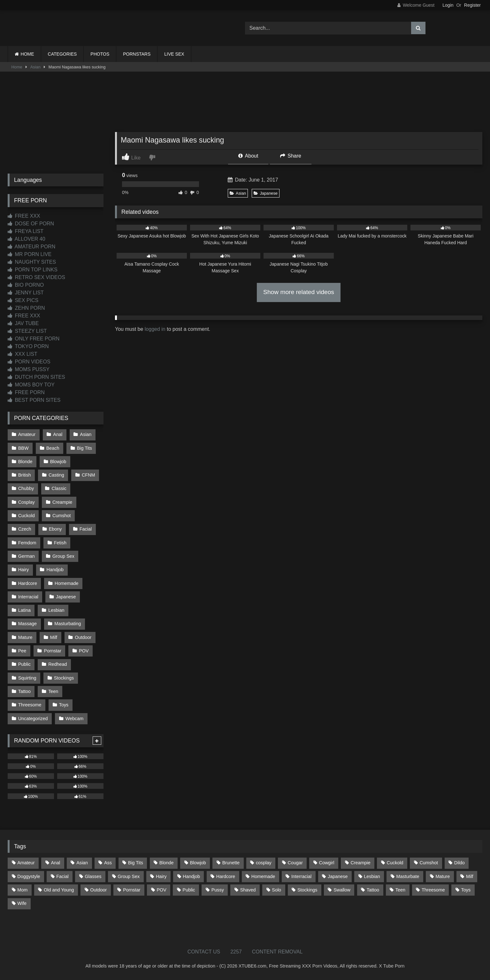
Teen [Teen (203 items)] (400, 890)
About (248, 156)
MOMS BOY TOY (31, 385)
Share (291, 156)
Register (472, 5)
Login (448, 5)
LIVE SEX (174, 54)
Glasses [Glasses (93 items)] (93, 876)
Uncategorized (33, 719)
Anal (58, 434)
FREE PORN (26, 392)
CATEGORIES (62, 54)
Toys (64, 705)
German (27, 556)
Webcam (75, 719)
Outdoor (83, 637)
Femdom (27, 543)
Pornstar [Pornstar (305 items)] (132, 890)
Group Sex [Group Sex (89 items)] (129, 876)
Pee (22, 651)
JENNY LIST (26, 293)
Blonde (25, 462)
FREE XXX (24, 216)
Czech (25, 529)
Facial (86, 529)
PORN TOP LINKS (33, 270)
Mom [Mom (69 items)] (22, 890)
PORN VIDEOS (29, 362)
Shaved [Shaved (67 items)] (248, 890)
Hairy (24, 570)
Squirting (27, 678)
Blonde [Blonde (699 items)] (167, 863)
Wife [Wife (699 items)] (22, 903)
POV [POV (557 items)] (161, 890)
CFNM (88, 475)
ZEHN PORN (26, 308)
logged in (155, 329)
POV (84, 651)
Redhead (57, 664)
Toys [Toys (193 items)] (466, 890)
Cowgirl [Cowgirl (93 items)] (327, 863)
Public (24, 664)
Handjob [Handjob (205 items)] (191, 876)
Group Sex (63, 556)
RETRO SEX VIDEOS (36, 277)
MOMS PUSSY (29, 369)
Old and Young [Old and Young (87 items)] (59, 890)
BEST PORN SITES (34, 400)
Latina (24, 610)
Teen (53, 691)
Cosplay (27, 502)
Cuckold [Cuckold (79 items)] (395, 863)
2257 (236, 952)
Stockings (64, 678)
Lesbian (56, 610)
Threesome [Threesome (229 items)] (433, 890)
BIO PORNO (26, 285)
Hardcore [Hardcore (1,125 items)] (226, 876)
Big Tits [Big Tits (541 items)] (136, 863)
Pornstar (53, 651)
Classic (59, 488)
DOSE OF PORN (31, 224)
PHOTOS (100, 54)
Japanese (266, 193)
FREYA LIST (26, 231)
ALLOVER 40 (27, 239)
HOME (27, 54)
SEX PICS (23, 300)
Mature (25, 637)
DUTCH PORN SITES (36, 377)
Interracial (28, 597)
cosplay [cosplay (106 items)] (264, 863)
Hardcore (28, 583)
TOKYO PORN (28, 346)
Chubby (26, 488)
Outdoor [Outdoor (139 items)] (98, 890)
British (25, 475)
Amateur (27, 434)
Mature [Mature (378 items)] (443, 876)
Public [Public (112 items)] (189, 890)
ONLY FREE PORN (34, 339)
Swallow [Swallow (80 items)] (342, 890)
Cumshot (62, 516)
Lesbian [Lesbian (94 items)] (372, 876)
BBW (23, 448)
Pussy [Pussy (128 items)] (218, 890)
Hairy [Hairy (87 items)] (161, 876)
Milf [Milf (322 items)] (470, 876)
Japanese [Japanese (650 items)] (338, 876)
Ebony (55, 529)
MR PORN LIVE (30, 254)
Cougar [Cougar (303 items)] (295, 863)
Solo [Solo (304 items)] (276, 890)
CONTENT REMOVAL (277, 952)
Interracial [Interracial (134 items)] (301, 876)
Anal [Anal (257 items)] (55, 863)
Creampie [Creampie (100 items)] (360, 863)
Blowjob (58, 462)
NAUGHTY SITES (32, 262)
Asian (35, 67)
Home (17, 67)
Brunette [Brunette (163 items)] (231, 863)
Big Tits (84, 448)
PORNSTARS (137, 54)
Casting (56, 475)
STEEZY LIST (27, 331)
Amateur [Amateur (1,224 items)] (26, 863)
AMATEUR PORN (31, 247)
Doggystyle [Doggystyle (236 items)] (29, 876)
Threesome (30, 705)
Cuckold (27, 516)
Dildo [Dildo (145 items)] (459, 863)
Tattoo (24, 691)
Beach (53, 448)
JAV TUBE (23, 323)
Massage (27, 624)
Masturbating (68, 624)
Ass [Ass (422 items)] (108, 863)
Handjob (55, 570)
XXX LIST (23, 354)
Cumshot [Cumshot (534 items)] (429, 863)
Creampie (62, 502)
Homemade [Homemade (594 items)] (263, 876)
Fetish (60, 543)
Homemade (66, 583)
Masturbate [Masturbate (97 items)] (408, 876)
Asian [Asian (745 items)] (82, 863)
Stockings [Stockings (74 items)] (307, 890)
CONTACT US (204, 952)
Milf (54, 637)
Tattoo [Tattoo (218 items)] (373, 890)
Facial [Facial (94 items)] (62, 876)
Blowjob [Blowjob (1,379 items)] (198, 863)
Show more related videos (299, 292)
